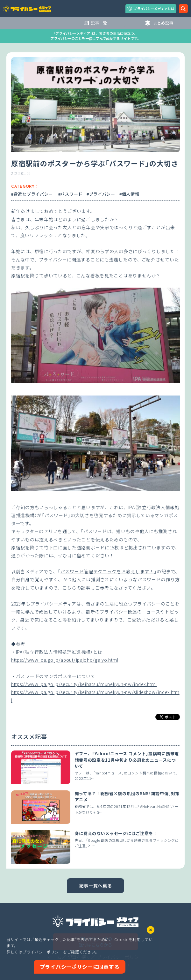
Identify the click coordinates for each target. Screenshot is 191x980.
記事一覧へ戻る (96, 886)
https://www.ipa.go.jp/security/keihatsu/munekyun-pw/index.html (84, 684)
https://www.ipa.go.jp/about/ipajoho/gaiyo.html (65, 660)
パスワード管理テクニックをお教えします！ (107, 571)
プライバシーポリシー (43, 952)
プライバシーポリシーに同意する (80, 967)
